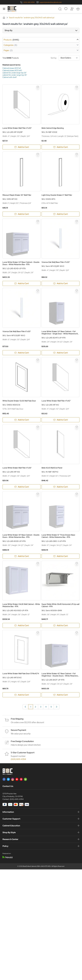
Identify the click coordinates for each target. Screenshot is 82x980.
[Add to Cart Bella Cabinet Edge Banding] (61, 147)
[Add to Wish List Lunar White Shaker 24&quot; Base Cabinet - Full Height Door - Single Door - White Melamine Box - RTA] (77, 291)
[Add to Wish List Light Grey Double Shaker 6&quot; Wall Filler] (77, 154)
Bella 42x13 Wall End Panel (52, 468)
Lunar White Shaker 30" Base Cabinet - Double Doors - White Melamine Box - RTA (21, 536)
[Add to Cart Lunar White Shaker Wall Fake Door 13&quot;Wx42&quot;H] (22, 695)
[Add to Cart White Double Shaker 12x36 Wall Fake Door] (22, 420)
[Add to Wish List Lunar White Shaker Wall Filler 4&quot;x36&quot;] (38, 427)
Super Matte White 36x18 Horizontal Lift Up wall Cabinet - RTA (60, 605)
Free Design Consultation (22, 741)
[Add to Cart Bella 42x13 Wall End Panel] (61, 487)
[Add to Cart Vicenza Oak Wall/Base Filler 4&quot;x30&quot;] (61, 283)
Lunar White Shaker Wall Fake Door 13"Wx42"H (21, 674)
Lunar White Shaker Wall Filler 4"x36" (17, 468)
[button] (41, 30)
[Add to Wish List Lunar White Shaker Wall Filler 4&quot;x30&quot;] (38, 87)
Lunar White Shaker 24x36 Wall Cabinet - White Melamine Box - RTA (21, 605)
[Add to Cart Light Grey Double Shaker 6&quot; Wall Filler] (61, 214)
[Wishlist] (66, 9)
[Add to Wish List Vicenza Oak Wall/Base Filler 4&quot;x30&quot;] (77, 221)
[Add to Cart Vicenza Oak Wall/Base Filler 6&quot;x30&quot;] (22, 353)
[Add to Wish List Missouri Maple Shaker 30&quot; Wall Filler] (38, 154)
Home (4, 18)
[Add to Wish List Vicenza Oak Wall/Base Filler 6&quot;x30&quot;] (38, 291)
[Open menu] (4, 9)
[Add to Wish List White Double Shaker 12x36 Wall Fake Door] (38, 360)
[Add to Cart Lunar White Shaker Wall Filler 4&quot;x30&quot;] (22, 147)
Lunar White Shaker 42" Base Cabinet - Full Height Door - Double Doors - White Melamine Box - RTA (60, 675)
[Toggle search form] (60, 9)
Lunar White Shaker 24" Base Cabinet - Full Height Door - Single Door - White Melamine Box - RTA (60, 333)
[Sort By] (69, 58)
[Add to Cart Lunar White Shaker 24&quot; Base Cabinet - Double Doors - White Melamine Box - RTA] (22, 283)
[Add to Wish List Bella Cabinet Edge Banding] (77, 87)
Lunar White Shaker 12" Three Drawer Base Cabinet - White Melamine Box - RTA (58, 536)
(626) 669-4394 (29, 2)
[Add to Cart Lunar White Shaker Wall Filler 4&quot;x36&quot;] (22, 487)
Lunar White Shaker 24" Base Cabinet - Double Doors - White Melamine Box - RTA (21, 263)
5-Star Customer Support (23, 753)
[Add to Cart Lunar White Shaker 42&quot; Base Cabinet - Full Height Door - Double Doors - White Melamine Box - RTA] (61, 695)
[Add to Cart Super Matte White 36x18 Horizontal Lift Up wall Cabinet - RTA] (61, 625)
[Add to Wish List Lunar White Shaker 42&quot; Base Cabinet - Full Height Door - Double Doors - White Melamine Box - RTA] (77, 633)
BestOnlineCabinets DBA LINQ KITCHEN (37, 866)
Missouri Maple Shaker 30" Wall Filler (17, 195)
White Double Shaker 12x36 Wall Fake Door (19, 401)
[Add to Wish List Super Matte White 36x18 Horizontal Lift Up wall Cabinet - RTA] (77, 563)
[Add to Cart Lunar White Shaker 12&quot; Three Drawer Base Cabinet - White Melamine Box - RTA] (61, 556)
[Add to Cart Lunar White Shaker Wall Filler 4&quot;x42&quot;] (61, 420)
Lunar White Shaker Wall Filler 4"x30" (17, 128)
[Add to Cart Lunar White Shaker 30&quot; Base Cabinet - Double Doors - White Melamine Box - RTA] (22, 556)
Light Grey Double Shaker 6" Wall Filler (57, 195)
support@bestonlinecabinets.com (51, 2)
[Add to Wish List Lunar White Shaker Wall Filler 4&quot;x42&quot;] (77, 360)
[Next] (57, 707)
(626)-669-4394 (17, 799)
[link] (25, 707)
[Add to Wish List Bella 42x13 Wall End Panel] (77, 427)
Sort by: (65, 58)
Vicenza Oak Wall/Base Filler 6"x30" (17, 331)
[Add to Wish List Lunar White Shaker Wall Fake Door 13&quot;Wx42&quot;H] (38, 633)
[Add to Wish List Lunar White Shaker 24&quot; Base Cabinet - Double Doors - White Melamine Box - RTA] (38, 221)
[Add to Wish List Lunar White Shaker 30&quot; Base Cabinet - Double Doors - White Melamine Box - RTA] (38, 494)
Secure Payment (18, 730)
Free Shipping (17, 719)
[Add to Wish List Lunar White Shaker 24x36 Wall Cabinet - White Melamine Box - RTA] (38, 563)
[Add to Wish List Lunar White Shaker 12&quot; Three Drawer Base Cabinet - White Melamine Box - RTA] (77, 494)
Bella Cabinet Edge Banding (53, 128)
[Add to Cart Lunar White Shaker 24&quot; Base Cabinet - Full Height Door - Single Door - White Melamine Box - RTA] (61, 353)
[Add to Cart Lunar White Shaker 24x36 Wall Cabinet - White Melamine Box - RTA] (22, 625)
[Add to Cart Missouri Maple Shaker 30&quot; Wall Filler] (22, 214)
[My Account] (72, 9)
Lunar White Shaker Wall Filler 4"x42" (56, 401)
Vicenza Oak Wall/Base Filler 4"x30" (56, 262)
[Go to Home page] (12, 9)
